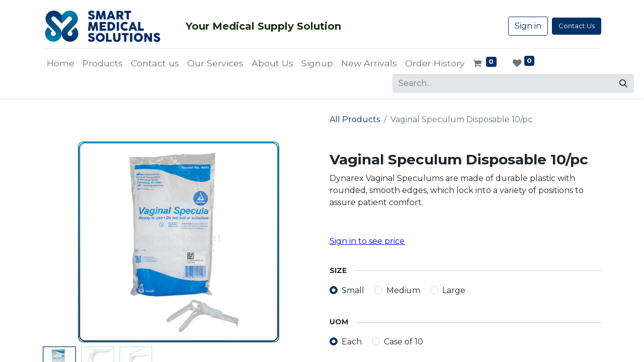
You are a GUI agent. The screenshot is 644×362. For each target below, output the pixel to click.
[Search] (623, 83)
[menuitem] (61, 63)
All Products (355, 119)
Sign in (528, 26)
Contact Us (577, 26)
